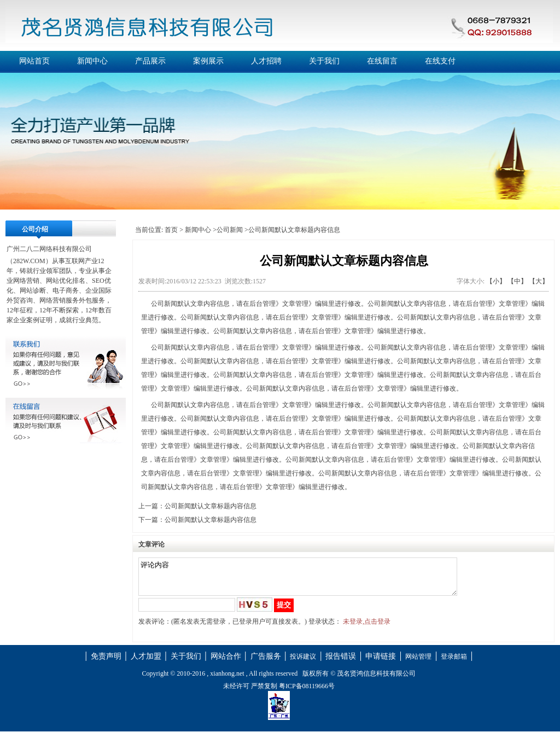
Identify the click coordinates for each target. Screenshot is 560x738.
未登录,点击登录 (367, 628)
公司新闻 (230, 230)
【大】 (539, 281)
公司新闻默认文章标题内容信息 (211, 506)
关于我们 (324, 61)
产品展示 (150, 61)
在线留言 (382, 61)
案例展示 (208, 61)
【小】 (496, 281)
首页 (171, 230)
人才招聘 (266, 61)
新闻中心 (92, 61)
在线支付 (440, 61)
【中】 (517, 281)
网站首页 (34, 61)
